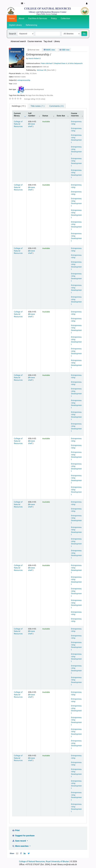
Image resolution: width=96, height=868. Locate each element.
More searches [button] (21, 846)
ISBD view (64, 50)
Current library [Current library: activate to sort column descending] (17, 114)
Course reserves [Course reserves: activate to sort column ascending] (75, 114)
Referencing (31, 25)
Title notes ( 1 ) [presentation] (37, 106)
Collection (65, 18)
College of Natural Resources (18, 124)
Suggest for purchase (23, 836)
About (21, 18)
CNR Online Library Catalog (13, 3)
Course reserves (35, 41)
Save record (19, 841)
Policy (54, 18)
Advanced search (18, 41)
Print (16, 830)
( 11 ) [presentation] (19, 106)
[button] (23, 3)
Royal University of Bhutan (57, 861)
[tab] (19, 106)
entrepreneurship (24, 80)
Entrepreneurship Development (76, 139)
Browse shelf (31, 125)
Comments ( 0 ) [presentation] (56, 106)
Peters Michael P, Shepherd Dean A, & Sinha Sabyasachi (62, 63)
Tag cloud (48, 41)
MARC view (49, 50)
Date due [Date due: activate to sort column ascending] (61, 116)
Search (12, 34)
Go (84, 34)
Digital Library (15, 25)
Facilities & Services (38, 18)
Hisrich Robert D (35, 58)
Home (12, 18)
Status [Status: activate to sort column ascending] (45, 116)
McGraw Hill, (42, 70)
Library (57, 41)
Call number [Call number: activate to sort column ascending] (32, 114)
